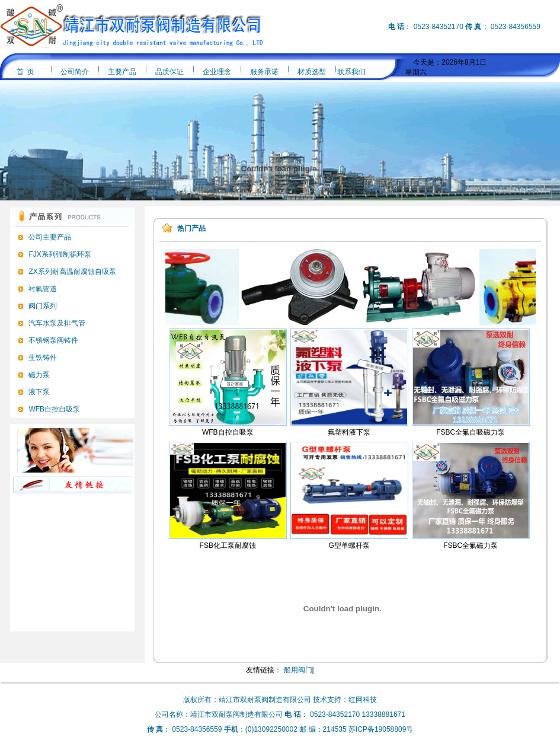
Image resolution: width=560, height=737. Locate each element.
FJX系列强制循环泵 (60, 254)
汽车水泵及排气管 (57, 323)
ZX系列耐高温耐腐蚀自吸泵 (72, 272)
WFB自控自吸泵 (54, 409)
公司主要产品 (50, 237)
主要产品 (122, 72)
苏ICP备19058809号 (381, 729)
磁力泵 (39, 375)
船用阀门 (298, 670)
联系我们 (351, 72)
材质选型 (312, 72)
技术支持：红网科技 (345, 700)
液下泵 (39, 392)
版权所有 (197, 700)
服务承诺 (264, 72)
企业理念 (217, 72)
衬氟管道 (43, 289)
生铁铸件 (43, 358)
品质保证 (169, 72)
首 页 (26, 72)
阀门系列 (43, 306)
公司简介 (75, 72)
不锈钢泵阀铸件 (53, 340)
